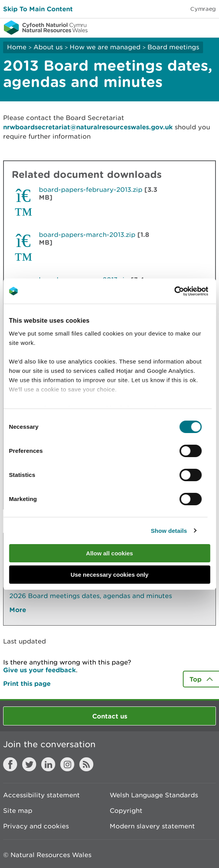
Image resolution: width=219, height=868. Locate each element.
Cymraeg (203, 9)
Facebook (10, 764)
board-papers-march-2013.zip (87, 235)
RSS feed (86, 764)
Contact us (110, 716)
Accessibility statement (41, 795)
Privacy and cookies (36, 826)
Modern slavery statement (152, 826)
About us (48, 47)
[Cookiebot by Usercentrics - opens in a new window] (187, 291)
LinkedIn (48, 764)
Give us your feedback (39, 670)
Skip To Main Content (38, 9)
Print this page (27, 683)
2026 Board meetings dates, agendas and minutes (91, 596)
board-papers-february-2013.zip (91, 190)
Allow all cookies (109, 553)
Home (17, 47)
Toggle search (186, 27)
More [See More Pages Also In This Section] (18, 610)
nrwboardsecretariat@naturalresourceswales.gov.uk (88, 127)
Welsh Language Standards (154, 795)
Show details (169, 531)
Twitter (29, 764)
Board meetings (173, 47)
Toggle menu (208, 27)
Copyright (126, 811)
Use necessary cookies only (109, 575)
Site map (18, 811)
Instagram (67, 764)
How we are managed (105, 47)
